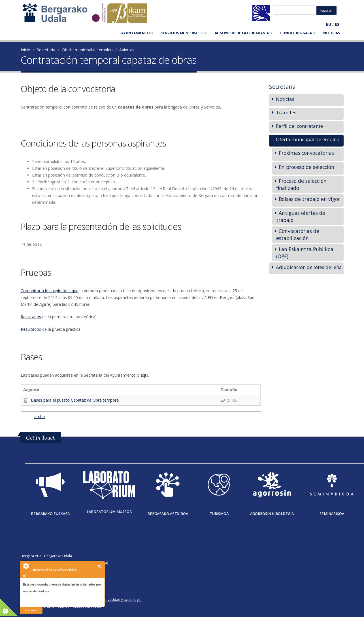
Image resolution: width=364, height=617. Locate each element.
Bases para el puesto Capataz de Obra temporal (75, 400)
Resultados (31, 317)
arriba (39, 416)
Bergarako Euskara (50, 514)
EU (329, 24)
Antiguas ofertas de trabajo (301, 216)
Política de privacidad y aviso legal (113, 600)
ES (337, 24)
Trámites (286, 112)
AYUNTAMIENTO (137, 33)
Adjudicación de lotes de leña (309, 267)
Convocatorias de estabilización (298, 235)
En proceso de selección (306, 167)
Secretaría (46, 50)
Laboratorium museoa (109, 512)
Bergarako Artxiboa (168, 514)
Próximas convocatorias (306, 153)
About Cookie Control (26, 566)
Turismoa (219, 514)
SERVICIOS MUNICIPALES (184, 33)
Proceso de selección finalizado (301, 184)
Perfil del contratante (299, 126)
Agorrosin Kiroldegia (272, 514)
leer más (31, 610)
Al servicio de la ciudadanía (243, 33)
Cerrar (100, 566)
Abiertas (127, 50)
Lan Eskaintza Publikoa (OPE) (305, 253)
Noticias (332, 33)
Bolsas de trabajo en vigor (309, 199)
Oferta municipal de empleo (87, 50)
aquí (144, 375)
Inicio (25, 50)
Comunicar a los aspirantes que (50, 291)
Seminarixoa (332, 514)
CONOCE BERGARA (298, 33)
